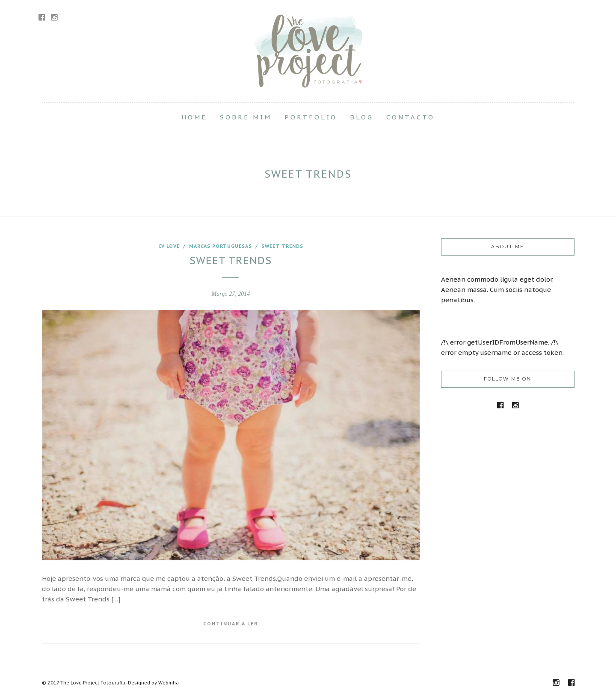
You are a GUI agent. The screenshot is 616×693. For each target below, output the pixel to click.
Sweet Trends (282, 246)
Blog (362, 117)
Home (194, 117)
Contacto (410, 117)
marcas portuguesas (221, 246)
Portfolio (311, 117)
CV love (169, 246)
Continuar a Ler (231, 624)
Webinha (169, 683)
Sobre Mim (246, 117)
